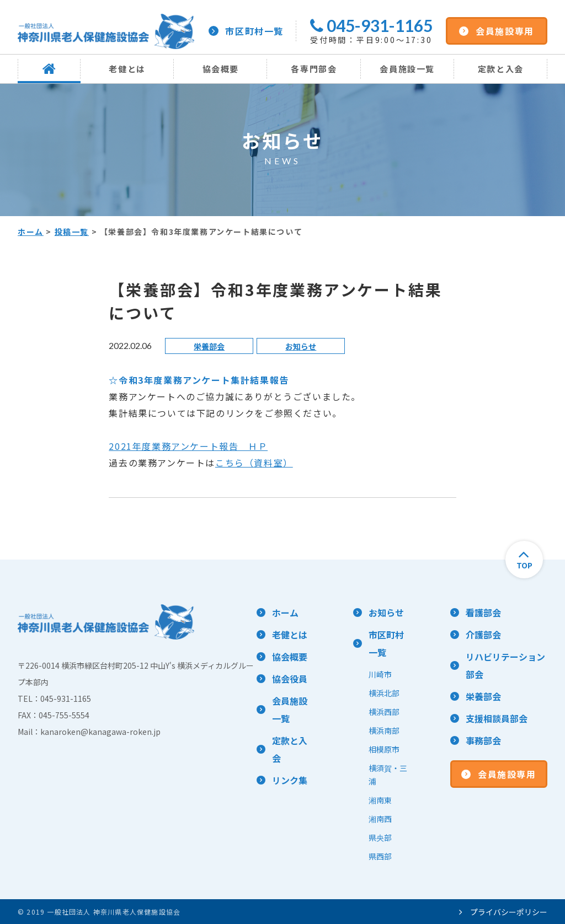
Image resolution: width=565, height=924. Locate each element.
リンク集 (290, 780)
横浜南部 (384, 730)
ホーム (31, 232)
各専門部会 (314, 69)
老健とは (127, 69)
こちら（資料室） (254, 463)
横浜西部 (384, 712)
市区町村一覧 (246, 31)
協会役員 (290, 679)
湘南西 (380, 819)
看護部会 (483, 613)
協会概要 (221, 69)
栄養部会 (209, 346)
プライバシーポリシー (503, 912)
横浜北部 (384, 693)
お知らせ (301, 346)
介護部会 (483, 635)
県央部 (380, 837)
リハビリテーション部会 (505, 665)
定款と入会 (501, 69)
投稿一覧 (72, 232)
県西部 (380, 856)
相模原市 (384, 749)
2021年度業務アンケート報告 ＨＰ (188, 446)
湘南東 (380, 800)
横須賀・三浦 (388, 775)
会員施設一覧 (407, 69)
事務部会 (483, 740)
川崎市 (380, 674)
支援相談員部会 (497, 718)
